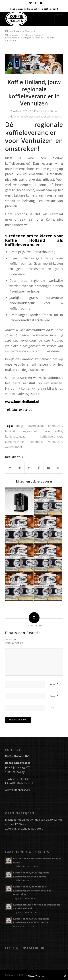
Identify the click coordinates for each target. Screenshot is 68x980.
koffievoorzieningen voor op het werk (39, 116)
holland (10, 431)
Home (28, 35)
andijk (20, 426)
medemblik (36, 442)
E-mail (54, 696)
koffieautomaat (15, 436)
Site (52, 708)
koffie (58, 431)
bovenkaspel (36, 426)
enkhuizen (55, 426)
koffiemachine (14, 442)
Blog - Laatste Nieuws (20, 31)
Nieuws (37, 35)
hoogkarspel (28, 431)
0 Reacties (38, 111)
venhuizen (55, 442)
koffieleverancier (51, 436)
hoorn (46, 431)
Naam (54, 684)
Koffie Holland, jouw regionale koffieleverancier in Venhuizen (34, 93)
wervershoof (14, 447)
